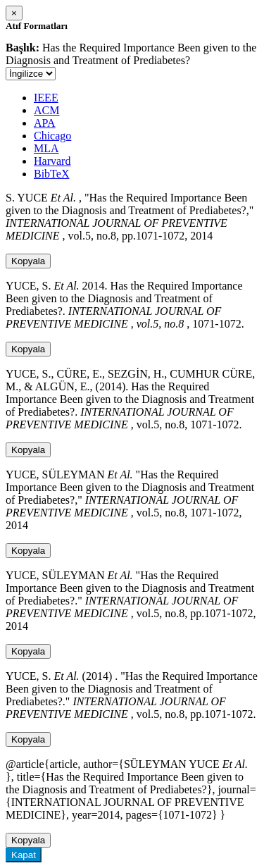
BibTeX (51, 174)
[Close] (14, 13)
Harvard (52, 161)
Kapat (24, 855)
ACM (46, 110)
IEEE (46, 98)
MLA (46, 148)
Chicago (52, 136)
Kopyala (28, 261)
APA (45, 123)
